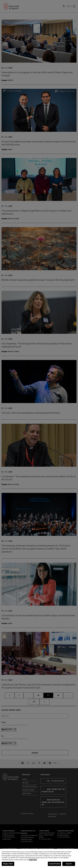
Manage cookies (8, 864)
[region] (39, 858)
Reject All (69, 864)
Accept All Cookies (54, 864)
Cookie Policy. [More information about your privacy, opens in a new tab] (33, 860)
